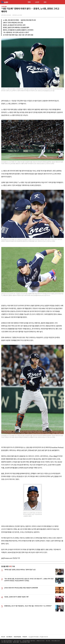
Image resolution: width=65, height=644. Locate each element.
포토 (45, 2)
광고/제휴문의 (9, 637)
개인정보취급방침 (17, 637)
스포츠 (37, 2)
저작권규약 (25, 637)
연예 (29, 2)
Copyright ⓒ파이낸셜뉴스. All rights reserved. (38, 637)
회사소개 (3, 637)
